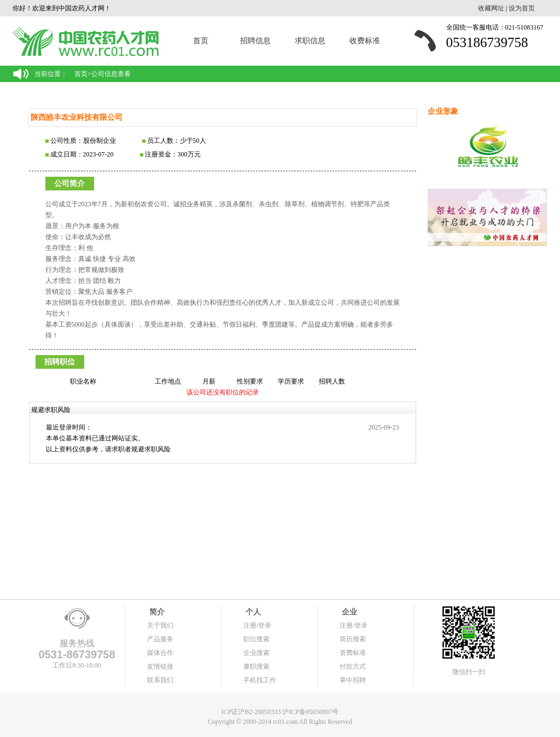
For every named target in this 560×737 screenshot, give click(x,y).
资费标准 (353, 653)
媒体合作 (160, 653)
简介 (156, 612)
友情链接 (160, 666)
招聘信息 (255, 41)
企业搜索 (256, 653)
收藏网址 (491, 8)
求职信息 (310, 41)
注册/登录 (257, 625)
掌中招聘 (353, 680)
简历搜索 (353, 639)
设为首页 (522, 8)
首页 (201, 41)
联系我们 (160, 680)
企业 (348, 612)
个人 (252, 612)
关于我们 (160, 625)
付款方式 (353, 666)
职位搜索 (256, 639)
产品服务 (160, 639)
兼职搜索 (256, 666)
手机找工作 (260, 680)
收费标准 (365, 41)
